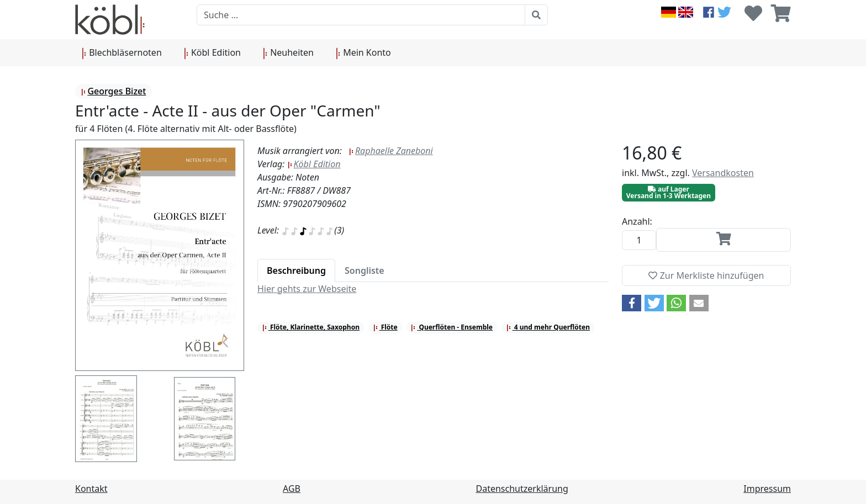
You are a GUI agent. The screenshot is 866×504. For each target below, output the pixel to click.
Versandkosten (723, 173)
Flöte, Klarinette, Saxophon (311, 327)
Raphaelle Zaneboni (391, 151)
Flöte (385, 327)
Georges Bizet (113, 91)
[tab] (296, 270)
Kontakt (91, 489)
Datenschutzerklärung (522, 489)
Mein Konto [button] (363, 53)
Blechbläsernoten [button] (122, 53)
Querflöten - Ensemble (452, 327)
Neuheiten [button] (288, 53)
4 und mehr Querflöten (548, 327)
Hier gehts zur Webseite (307, 289)
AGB (292, 489)
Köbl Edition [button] (212, 53)
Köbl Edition (314, 164)
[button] (632, 303)
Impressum (767, 489)
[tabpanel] (433, 289)
